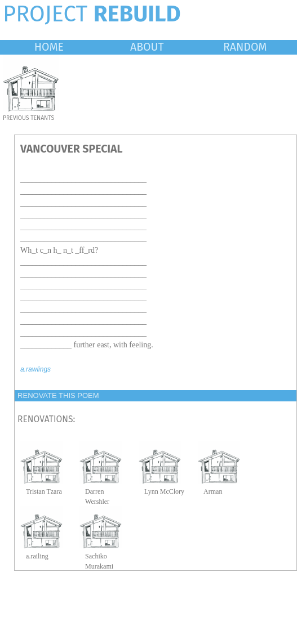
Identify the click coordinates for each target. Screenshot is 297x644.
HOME (49, 47)
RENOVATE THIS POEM (58, 395)
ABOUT (147, 47)
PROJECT (92, 14)
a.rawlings (36, 369)
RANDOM (245, 47)
